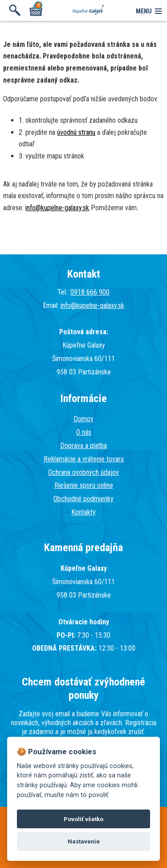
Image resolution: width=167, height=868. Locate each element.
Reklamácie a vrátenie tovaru (84, 459)
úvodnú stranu (76, 132)
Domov (83, 419)
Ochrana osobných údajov (83, 472)
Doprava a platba (83, 446)
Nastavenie (84, 841)
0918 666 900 (90, 292)
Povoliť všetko (83, 819)
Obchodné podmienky (83, 499)
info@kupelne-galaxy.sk (57, 208)
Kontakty (83, 512)
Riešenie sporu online (84, 485)
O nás (84, 432)
